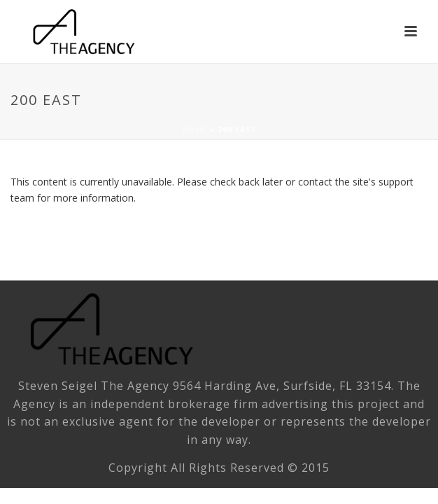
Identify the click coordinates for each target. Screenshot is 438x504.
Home (195, 129)
